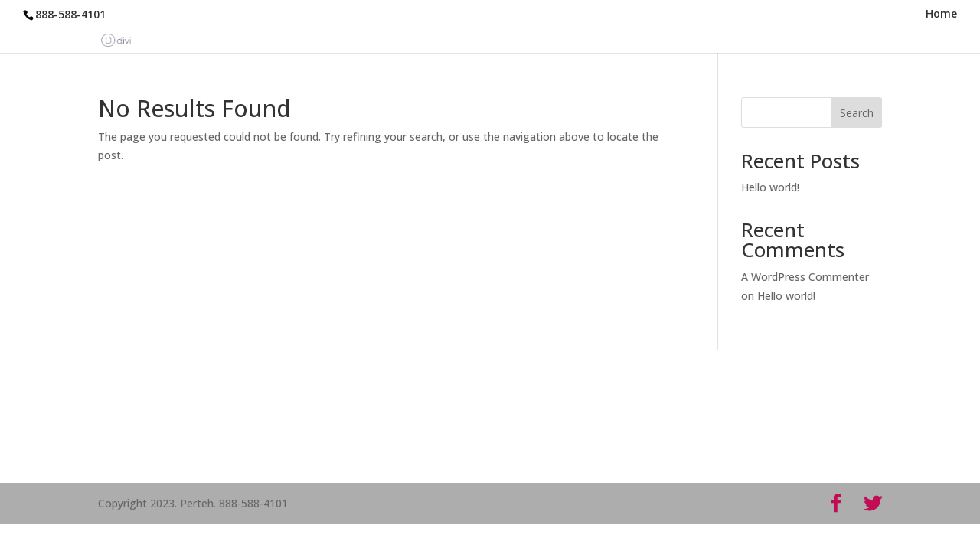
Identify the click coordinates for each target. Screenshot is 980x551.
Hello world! (770, 187)
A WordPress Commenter (805, 277)
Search (857, 113)
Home (941, 15)
